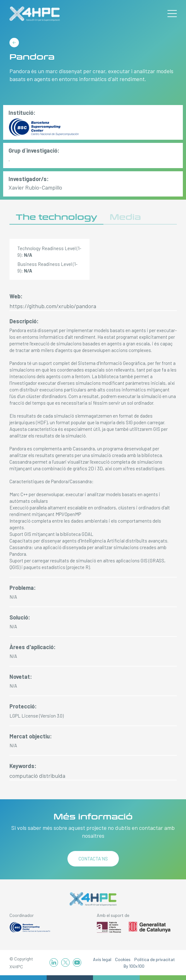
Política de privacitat (155, 959)
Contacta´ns (93, 859)
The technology (56, 217)
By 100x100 (134, 966)
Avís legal (102, 959)
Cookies (123, 959)
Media (125, 217)
